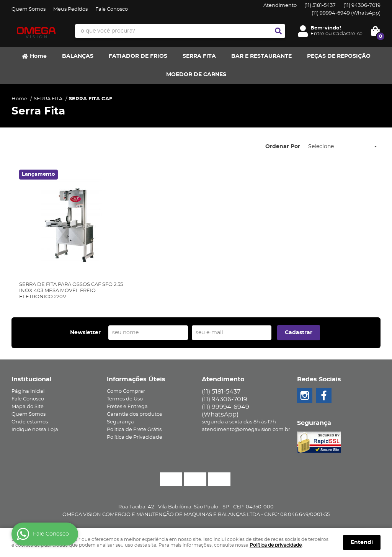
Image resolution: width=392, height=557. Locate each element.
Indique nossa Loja (35, 430)
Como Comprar (126, 391)
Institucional (32, 379)
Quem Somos (29, 9)
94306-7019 (362, 6)
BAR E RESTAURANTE (261, 56)
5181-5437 (320, 6)
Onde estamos (30, 422)
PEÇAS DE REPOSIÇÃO (339, 56)
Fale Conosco (112, 9)
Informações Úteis (136, 379)
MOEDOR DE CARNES (196, 75)
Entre (317, 34)
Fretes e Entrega (127, 407)
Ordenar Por (283, 147)
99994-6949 (346, 13)
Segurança (120, 422)
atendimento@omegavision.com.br (246, 430)
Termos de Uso (125, 399)
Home (38, 56)
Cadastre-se (348, 34)
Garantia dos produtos (134, 414)
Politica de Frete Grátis (134, 430)
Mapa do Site (28, 407)
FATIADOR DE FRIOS (138, 56)
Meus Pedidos (70, 9)
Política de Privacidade (135, 437)
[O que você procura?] (278, 31)
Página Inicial (28, 391)
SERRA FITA (199, 56)
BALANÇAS (78, 56)
